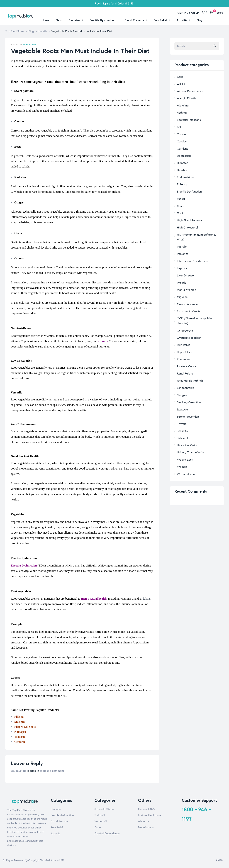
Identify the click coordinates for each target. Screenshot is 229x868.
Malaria (181, 263)
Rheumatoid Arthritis (188, 350)
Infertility (182, 230)
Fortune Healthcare (150, 815)
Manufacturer (146, 827)
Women (181, 430)
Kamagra (20, 732)
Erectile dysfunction (62, 815)
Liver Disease (184, 256)
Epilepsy (181, 177)
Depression (183, 150)
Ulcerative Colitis (186, 410)
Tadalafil (100, 815)
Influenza (182, 237)
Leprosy (181, 250)
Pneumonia (183, 330)
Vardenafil (101, 821)
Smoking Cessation (187, 370)
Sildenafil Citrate (104, 809)
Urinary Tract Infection (189, 417)
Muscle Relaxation (187, 283)
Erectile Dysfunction (188, 183)
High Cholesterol (186, 217)
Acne (180, 76)
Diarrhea (182, 163)
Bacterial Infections (187, 117)
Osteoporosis (184, 303)
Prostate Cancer (186, 337)
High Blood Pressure (188, 210)
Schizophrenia (184, 357)
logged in (33, 771)
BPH (179, 123)
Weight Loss (184, 423)
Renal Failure (184, 343)
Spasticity (182, 377)
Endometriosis (185, 170)
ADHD (180, 83)
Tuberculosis (183, 403)
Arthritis (55, 833)
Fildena (19, 717)
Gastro (180, 197)
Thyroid (181, 390)
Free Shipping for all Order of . (114, 4)
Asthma (181, 110)
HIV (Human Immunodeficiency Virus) (198, 223)
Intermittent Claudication (191, 243)
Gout (180, 203)
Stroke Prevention (187, 383)
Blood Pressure (59, 821)
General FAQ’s (146, 809)
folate (146, 599)
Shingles (181, 363)
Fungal (181, 190)
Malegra (20, 722)
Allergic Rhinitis (185, 97)
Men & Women (185, 270)
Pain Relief (183, 317)
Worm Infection (185, 437)
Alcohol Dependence (188, 90)
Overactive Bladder (187, 310)
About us (144, 821)
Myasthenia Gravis (187, 290)
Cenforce (20, 742)
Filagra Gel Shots (25, 727)
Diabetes (182, 156)
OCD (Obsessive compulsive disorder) (198, 297)
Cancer (181, 130)
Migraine (182, 277)
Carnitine (182, 143)
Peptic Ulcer (183, 323)
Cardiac (181, 136)
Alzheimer (182, 103)
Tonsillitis (182, 397)
